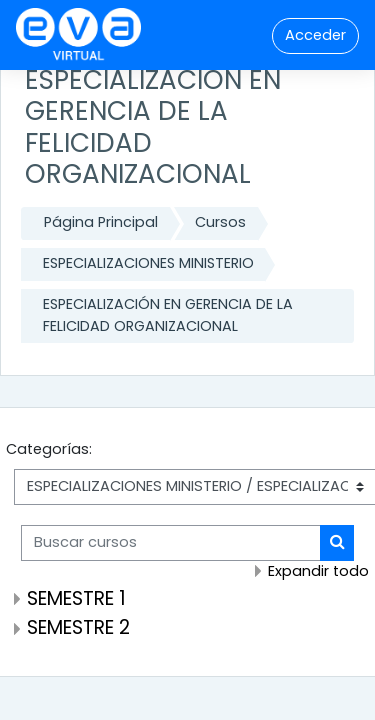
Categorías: (49, 449)
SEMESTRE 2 (78, 627)
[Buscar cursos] (171, 543)
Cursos (220, 222)
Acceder (315, 35)
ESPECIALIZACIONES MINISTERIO (148, 263)
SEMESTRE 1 (76, 598)
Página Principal (101, 222)
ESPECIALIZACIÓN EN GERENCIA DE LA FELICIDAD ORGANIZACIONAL (168, 315)
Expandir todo (318, 571)
